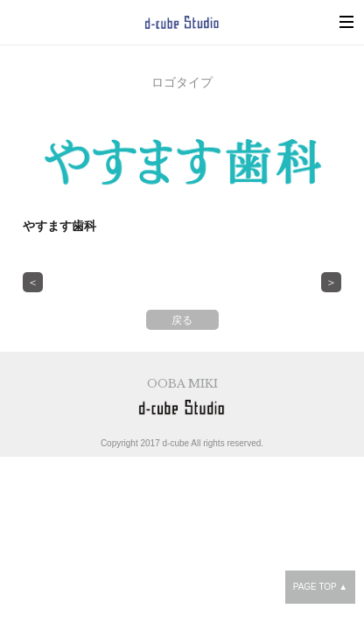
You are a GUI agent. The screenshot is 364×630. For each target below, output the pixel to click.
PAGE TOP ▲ (321, 587)
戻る (182, 320)
